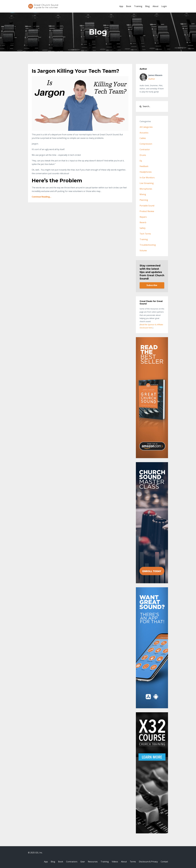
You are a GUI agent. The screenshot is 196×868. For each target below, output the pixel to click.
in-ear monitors (147, 178)
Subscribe (152, 285)
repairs (143, 217)
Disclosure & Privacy (148, 862)
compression (146, 144)
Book (129, 6)
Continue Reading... (41, 197)
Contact (164, 862)
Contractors (72, 862)
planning (144, 200)
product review (147, 211)
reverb (143, 222)
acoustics (144, 133)
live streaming (147, 183)
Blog (147, 6)
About (155, 6)
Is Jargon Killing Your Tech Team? (75, 71)
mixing (143, 194)
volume (143, 251)
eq (141, 161)
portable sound (147, 206)
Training (138, 6)
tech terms (145, 234)
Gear (83, 862)
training (144, 239)
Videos (115, 862)
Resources (93, 862)
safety (143, 228)
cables (143, 138)
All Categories (146, 127)
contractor (145, 149)
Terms (133, 862)
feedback (144, 166)
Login (164, 6)
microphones (146, 189)
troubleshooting (148, 245)
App (121, 6)
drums (143, 155)
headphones (146, 172)
